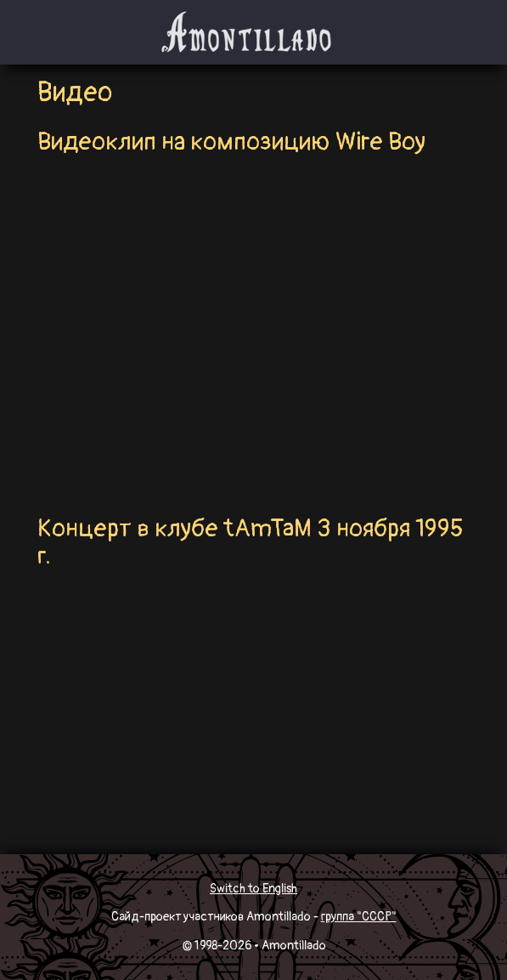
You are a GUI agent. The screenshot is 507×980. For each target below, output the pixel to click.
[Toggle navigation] (64, 32)
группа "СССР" (359, 917)
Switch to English (253, 889)
